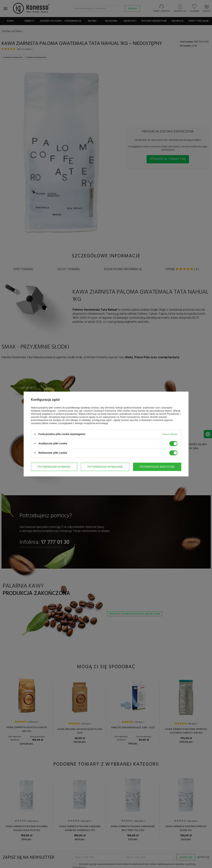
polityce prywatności (67, 414)
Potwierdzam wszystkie (157, 467)
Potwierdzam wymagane (105, 467)
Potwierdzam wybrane (54, 467)
